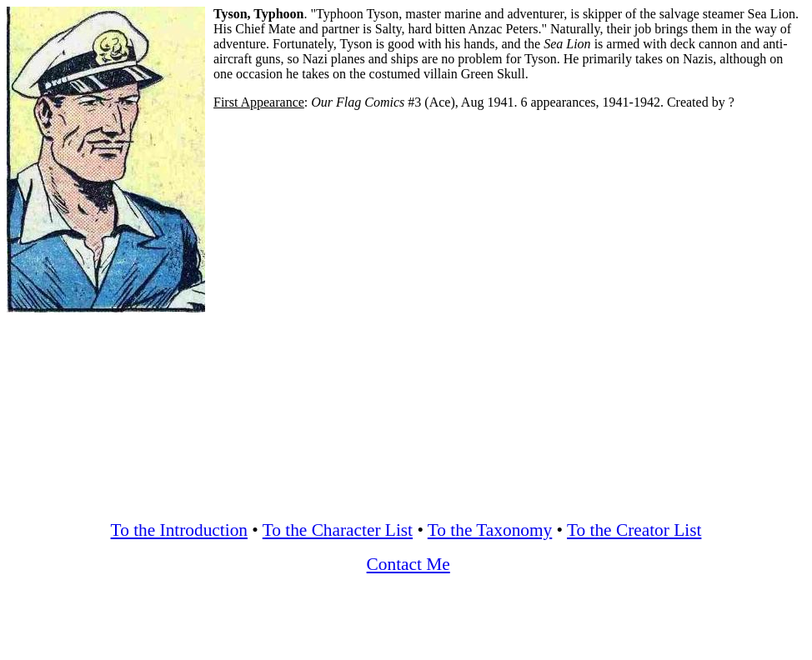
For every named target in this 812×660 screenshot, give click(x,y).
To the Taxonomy (490, 530)
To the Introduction (179, 530)
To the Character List (338, 530)
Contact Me (409, 564)
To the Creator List (634, 530)
